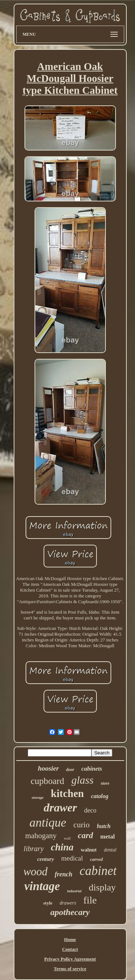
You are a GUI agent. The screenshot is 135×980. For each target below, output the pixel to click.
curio (82, 825)
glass (82, 780)
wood (35, 872)
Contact (70, 949)
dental (110, 850)
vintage (42, 886)
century (46, 859)
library (34, 849)
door (70, 770)
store (105, 783)
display (102, 887)
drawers (68, 903)
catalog (100, 796)
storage (38, 797)
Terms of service (70, 969)
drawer (60, 807)
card (85, 835)
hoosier (48, 768)
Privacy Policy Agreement (70, 959)
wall (67, 838)
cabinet (98, 871)
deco (90, 810)
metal (108, 837)
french (64, 874)
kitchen (67, 793)
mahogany (41, 836)
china (62, 847)
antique (48, 822)
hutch (104, 826)
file (90, 900)
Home (70, 939)
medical (72, 858)
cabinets (92, 769)
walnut (89, 850)
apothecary (70, 912)
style (48, 903)
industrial (74, 891)
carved (96, 859)
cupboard (47, 781)
